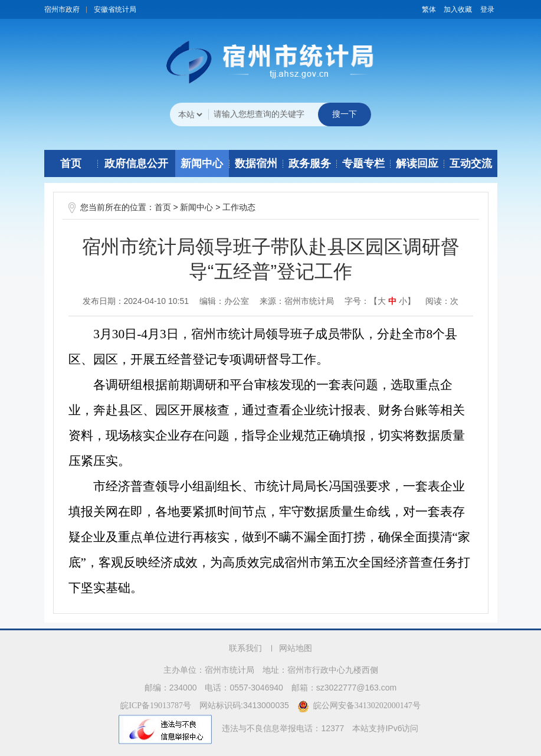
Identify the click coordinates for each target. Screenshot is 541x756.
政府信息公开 (136, 163)
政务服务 (310, 163)
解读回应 (417, 163)
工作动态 (239, 207)
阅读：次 (442, 301)
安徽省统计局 (115, 9)
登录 (487, 9)
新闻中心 (202, 163)
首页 (71, 163)
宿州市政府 (62, 9)
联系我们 (245, 648)
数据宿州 (256, 163)
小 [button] (403, 301)
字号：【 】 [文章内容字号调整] (380, 301)
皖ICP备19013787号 (156, 706)
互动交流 (471, 163)
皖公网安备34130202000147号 (359, 706)
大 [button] (382, 301)
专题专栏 (363, 163)
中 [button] (392, 301)
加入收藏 (458, 9)
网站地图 (296, 648)
